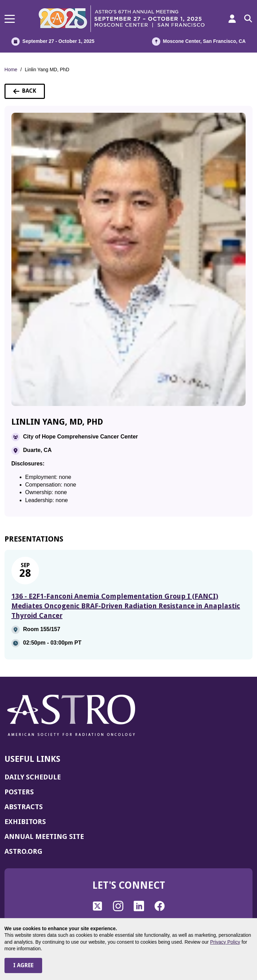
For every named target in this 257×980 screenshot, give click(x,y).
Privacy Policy (225, 942)
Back (29, 93)
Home (11, 70)
